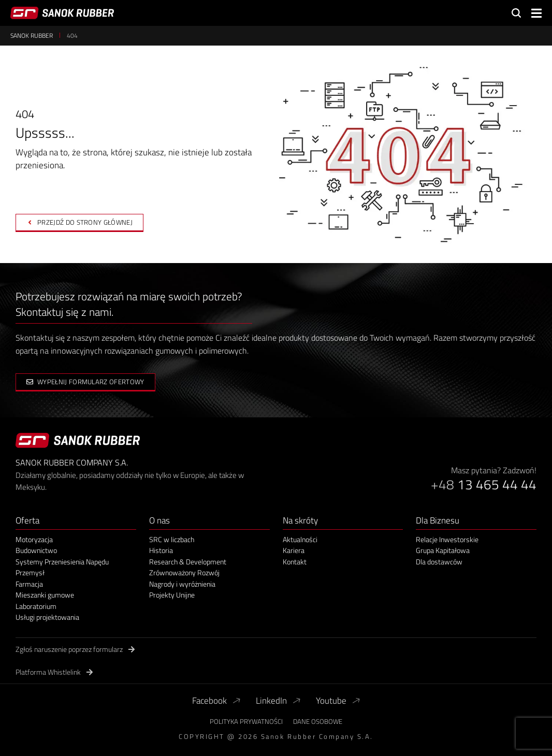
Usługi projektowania (47, 617)
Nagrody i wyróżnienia (182, 584)
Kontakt (295, 562)
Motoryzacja (34, 540)
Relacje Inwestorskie (447, 540)
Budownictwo (36, 550)
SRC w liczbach (172, 540)
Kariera (294, 550)
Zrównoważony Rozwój (184, 573)
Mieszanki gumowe (45, 595)
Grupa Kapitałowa (443, 550)
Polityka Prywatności (246, 721)
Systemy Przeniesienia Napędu (62, 562)
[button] (536, 13)
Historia (161, 550)
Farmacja (29, 584)
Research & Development (188, 562)
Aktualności (300, 540)
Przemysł (30, 573)
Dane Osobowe (318, 721)
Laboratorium (36, 606)
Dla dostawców (439, 562)
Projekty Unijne (172, 595)
